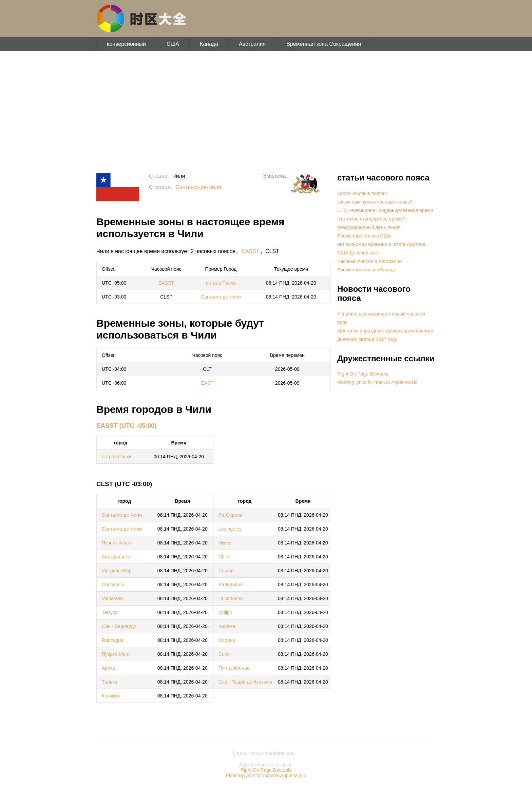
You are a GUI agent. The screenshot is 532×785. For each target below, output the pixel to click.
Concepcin (113, 585)
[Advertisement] (266, 112)
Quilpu (225, 612)
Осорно (227, 640)
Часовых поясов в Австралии (369, 261)
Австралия (252, 44)
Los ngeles (230, 529)
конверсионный (126, 44)
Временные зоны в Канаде (367, 270)
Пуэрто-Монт (116, 654)
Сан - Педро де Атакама (245, 682)
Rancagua (113, 640)
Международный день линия (369, 227)
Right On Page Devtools (363, 374)
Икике (225, 543)
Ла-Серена (231, 515)
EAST (207, 383)
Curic (224, 654)
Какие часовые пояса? (362, 193)
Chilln (224, 557)
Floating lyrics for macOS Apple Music (377, 382)
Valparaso (112, 598)
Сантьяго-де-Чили (198, 187)
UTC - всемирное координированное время (385, 210)
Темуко (110, 612)
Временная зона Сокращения (324, 44)
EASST (250, 251)
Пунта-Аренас (234, 668)
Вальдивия (231, 585)
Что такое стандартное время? (371, 219)
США (173, 44)
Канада (209, 44)
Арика (108, 668)
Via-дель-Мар (117, 571)
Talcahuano (231, 598)
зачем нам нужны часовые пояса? (375, 202)
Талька (109, 682)
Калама (227, 626)
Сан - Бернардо (119, 626)
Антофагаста (116, 557)
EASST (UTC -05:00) (127, 426)
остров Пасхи (221, 283)
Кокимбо (111, 696)
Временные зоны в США (364, 236)
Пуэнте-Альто (117, 543)
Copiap (226, 571)
